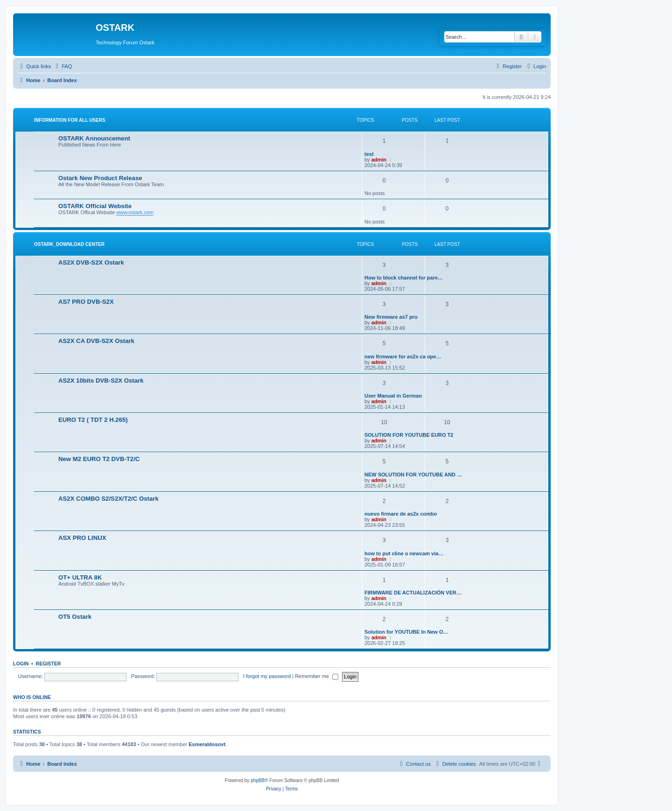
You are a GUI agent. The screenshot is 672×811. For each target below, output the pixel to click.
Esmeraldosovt (207, 744)
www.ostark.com (135, 212)
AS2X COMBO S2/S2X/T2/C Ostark (108, 499)
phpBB (258, 780)
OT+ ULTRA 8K (80, 577)
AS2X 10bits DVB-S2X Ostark (101, 381)
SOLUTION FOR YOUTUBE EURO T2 (409, 435)
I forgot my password (267, 676)
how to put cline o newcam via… (404, 553)
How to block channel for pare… (404, 278)
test (369, 154)
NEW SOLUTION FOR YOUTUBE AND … (413, 475)
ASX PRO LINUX (82, 538)
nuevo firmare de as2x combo (401, 514)
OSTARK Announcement (94, 138)
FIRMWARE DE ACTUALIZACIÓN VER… (413, 593)
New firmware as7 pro (391, 317)
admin (379, 160)
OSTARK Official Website (95, 206)
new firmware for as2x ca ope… (403, 357)
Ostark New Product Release (100, 178)
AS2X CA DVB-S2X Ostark (96, 341)
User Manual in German (393, 396)
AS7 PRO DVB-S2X (86, 302)
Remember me (317, 676)
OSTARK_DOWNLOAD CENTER (69, 244)
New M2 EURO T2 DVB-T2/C (99, 459)
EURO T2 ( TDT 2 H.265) (93, 420)
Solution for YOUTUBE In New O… (406, 632)
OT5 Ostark (75, 617)
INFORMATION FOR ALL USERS (70, 120)
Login (21, 664)
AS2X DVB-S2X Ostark (91, 262)
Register (49, 664)
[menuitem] (63, 66)
